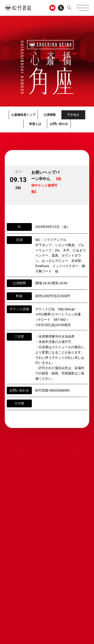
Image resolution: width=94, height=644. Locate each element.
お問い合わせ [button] (59, 124)
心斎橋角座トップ (23, 115)
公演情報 (50, 115)
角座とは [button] (35, 124)
